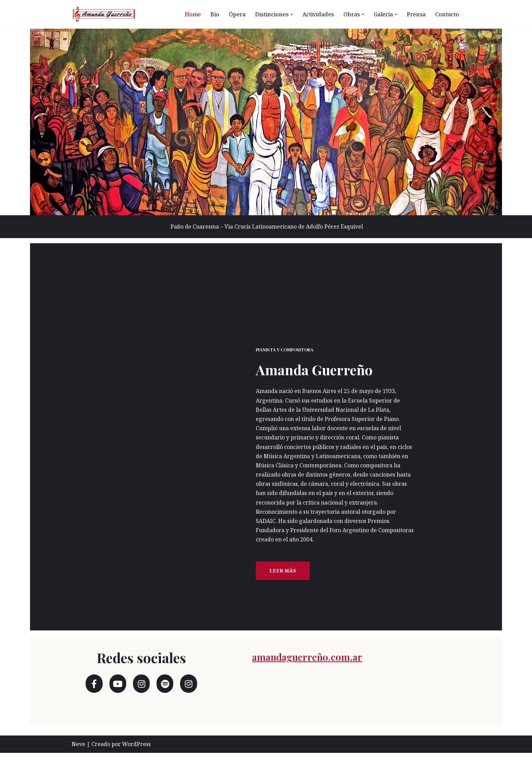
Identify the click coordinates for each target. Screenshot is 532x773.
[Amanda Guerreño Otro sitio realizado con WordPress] (104, 14)
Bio (210, 14)
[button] (288, 14)
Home (188, 14)
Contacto (447, 14)
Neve (78, 764)
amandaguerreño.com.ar (328, 675)
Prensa (416, 14)
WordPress (136, 764)
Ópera (233, 14)
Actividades (315, 14)
